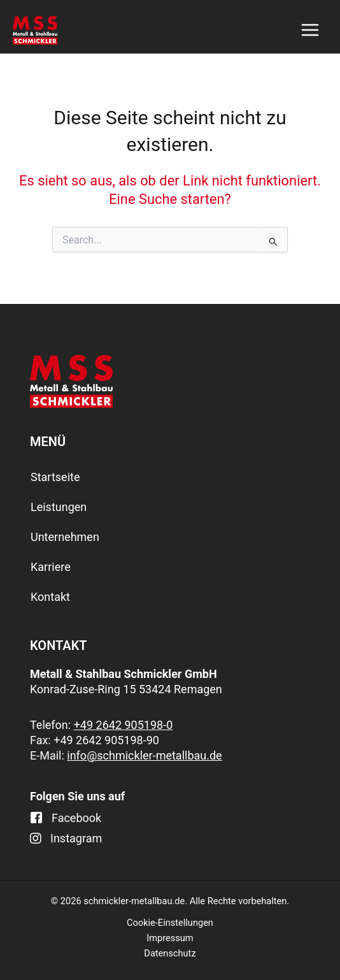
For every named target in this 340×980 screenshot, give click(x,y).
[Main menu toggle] (310, 30)
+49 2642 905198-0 (124, 725)
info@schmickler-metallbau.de (144, 755)
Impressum (170, 938)
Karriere (51, 567)
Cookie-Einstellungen (170, 923)
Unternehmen (65, 537)
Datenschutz (170, 953)
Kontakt (50, 597)
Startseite (55, 477)
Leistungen (59, 507)
